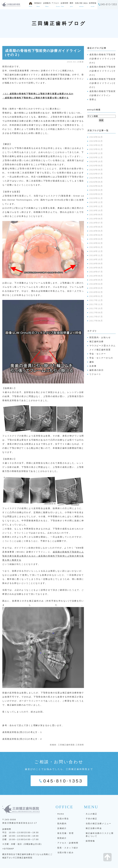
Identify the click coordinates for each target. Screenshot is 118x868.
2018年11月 (96, 255)
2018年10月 (96, 259)
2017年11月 (96, 304)
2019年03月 (96, 239)
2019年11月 (96, 206)
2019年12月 (96, 202)
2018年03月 (96, 288)
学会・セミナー (98, 354)
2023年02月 (96, 145)
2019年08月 (96, 219)
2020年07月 (96, 174)
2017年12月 (96, 300)
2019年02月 (96, 243)
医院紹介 (62, 838)
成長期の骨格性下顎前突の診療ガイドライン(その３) (103, 71)
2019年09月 (96, 215)
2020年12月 (96, 153)
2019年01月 (96, 247)
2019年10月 (96, 210)
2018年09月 (96, 264)
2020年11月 (96, 157)
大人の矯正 (91, 814)
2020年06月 (96, 178)
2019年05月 (96, 231)
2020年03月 (96, 190)
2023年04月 (96, 137)
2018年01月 (96, 296)
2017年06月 (96, 321)
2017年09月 (96, 312)
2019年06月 (96, 227)
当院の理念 (63, 819)
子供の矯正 (91, 819)
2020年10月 (96, 161)
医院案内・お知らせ (100, 337)
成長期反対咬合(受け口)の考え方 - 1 (22, 732)
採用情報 (90, 841)
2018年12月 (96, 251)
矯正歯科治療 (96, 341)
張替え (93, 99)
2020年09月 (96, 166)
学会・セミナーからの (101, 358)
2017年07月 (96, 317)
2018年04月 (96, 284)
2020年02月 (96, 194)
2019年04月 (96, 235)
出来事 (93, 366)
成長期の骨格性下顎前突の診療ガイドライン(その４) (103, 59)
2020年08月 (96, 170)
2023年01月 (96, 149)
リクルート (95, 374)
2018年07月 (96, 272)
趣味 (92, 362)
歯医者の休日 (96, 370)
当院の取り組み (66, 852)
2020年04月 (96, 186)
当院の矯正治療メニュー (99, 824)
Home (61, 814)
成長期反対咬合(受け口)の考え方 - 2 (22, 739)
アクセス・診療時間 (68, 843)
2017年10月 (96, 308)
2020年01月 (96, 198)
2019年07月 (96, 223)
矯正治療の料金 (94, 828)
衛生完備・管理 (66, 833)
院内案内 (62, 824)
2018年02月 (96, 292)
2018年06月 (96, 276)
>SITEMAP (8, 849)
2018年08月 (96, 268)
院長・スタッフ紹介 (68, 848)
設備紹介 (62, 828)
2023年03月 (96, 141)
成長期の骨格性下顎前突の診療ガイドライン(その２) (103, 83)
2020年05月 (96, 182)
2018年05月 (96, 280)
